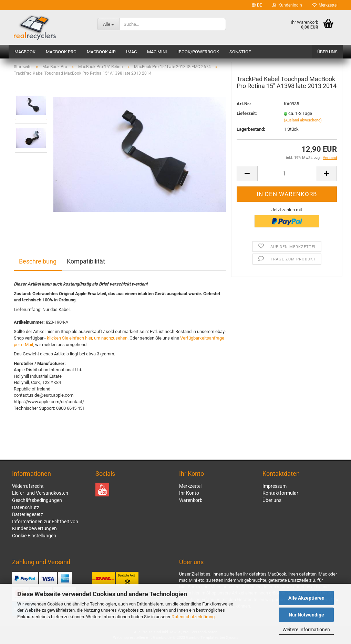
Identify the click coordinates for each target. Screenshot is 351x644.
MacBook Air (101, 52)
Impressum (275, 486)
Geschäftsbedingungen (37, 500)
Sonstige (240, 52)
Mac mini (157, 52)
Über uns (327, 52)
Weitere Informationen (306, 630)
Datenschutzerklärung (193, 617)
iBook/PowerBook (198, 52)
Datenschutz (26, 507)
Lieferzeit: (247, 115)
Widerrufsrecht (28, 486)
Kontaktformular (280, 493)
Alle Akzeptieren (306, 598)
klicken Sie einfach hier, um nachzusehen (87, 338)
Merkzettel (325, 5)
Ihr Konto (189, 493)
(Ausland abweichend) (303, 122)
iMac (131, 52)
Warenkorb (191, 500)
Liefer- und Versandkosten (40, 493)
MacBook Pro (61, 52)
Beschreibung (38, 261)
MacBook (25, 52)
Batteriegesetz (28, 514)
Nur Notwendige (306, 615)
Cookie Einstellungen (34, 536)
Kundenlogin (287, 5)
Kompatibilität (86, 261)
